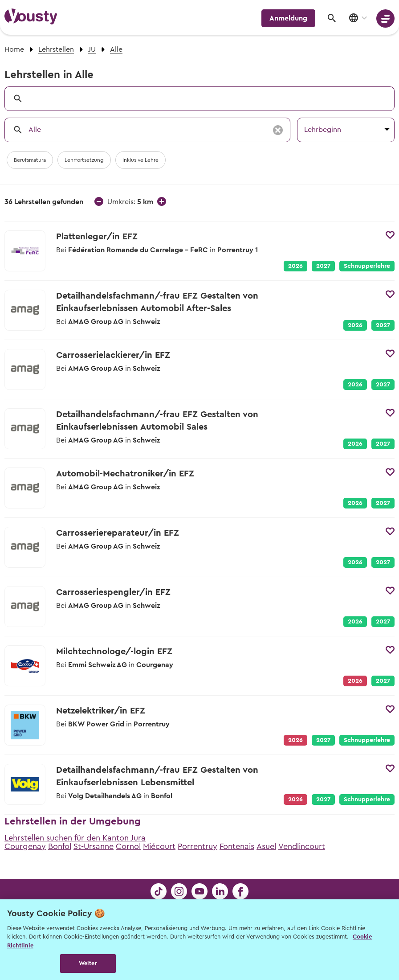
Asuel (266, 846)
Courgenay (25, 846)
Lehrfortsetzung (84, 160)
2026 (295, 266)
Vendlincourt (302, 846)
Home (14, 49)
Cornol (128, 846)
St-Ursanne (94, 846)
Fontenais (237, 846)
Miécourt (159, 846)
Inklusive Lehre (140, 160)
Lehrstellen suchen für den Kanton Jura (75, 838)
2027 (323, 266)
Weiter (88, 963)
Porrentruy (197, 846)
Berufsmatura (30, 160)
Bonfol (60, 846)
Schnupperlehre (367, 266)
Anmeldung (288, 18)
